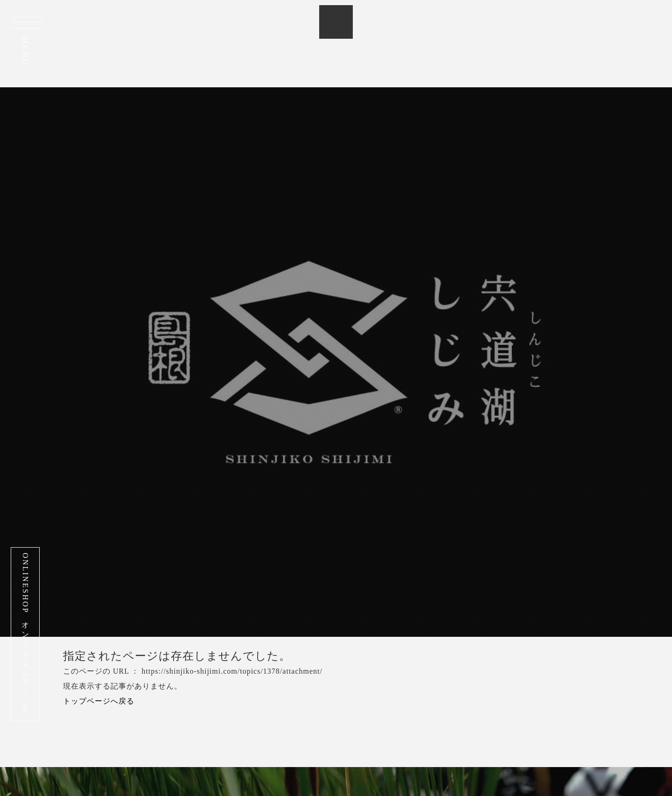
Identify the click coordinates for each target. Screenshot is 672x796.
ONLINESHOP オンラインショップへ (25, 634)
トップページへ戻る (99, 701)
